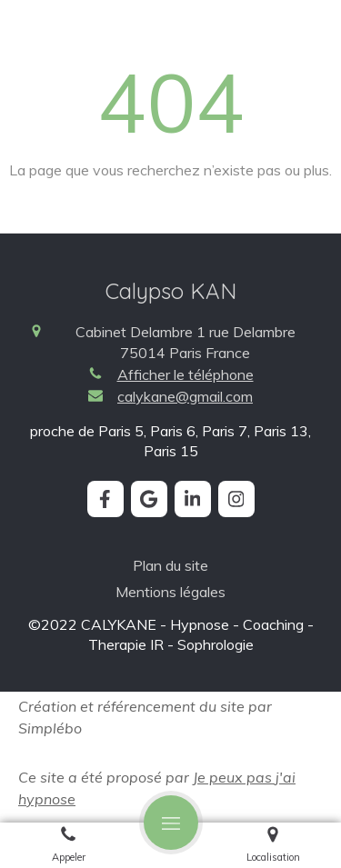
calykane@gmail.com (185, 396)
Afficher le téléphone (186, 374)
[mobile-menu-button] (171, 823)
